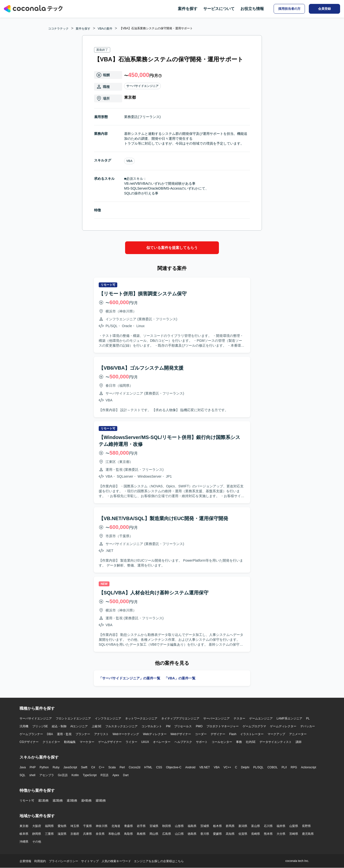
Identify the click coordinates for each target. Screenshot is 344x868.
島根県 (141, 834)
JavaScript (70, 767)
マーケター (87, 742)
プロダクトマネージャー (223, 726)
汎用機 (24, 726)
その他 (37, 842)
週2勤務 (58, 801)
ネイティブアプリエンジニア (180, 718)
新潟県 (243, 826)
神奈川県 (102, 826)
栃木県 (217, 826)
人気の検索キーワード (116, 861)
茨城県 (205, 826)
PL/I (284, 767)
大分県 (281, 834)
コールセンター (222, 742)
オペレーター (162, 742)
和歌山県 (114, 834)
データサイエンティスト (276, 742)
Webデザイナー (181, 734)
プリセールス (183, 726)
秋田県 (167, 826)
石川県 (268, 826)
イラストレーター (252, 734)
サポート (202, 742)
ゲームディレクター (283, 726)
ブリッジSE (40, 726)
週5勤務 (101, 801)
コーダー (201, 734)
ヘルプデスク (183, 742)
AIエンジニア (79, 726)
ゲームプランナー (31, 734)
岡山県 (154, 834)
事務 (239, 742)
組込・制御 (59, 726)
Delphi (245, 767)
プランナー (83, 734)
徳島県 (192, 834)
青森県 (129, 826)
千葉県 (87, 826)
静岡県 (37, 834)
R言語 (104, 775)
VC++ (227, 767)
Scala (112, 767)
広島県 (167, 834)
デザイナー (218, 734)
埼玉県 (75, 826)
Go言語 (63, 775)
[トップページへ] (33, 9)
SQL (22, 775)
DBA (50, 734)
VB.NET (205, 767)
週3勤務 (72, 801)
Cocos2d (134, 767)
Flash (233, 734)
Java (23, 767)
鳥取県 (129, 834)
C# (93, 767)
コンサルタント (152, 726)
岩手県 (141, 826)
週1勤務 (43, 801)
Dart (126, 775)
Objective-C (174, 767)
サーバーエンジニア (216, 718)
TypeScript (90, 775)
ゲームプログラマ (254, 726)
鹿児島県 (308, 834)
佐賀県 (243, 834)
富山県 (256, 826)
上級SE (97, 726)
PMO (199, 726)
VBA (129, 161)
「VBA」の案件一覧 (180, 678)
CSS (159, 767)
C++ (102, 767)
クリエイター (51, 742)
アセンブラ (47, 775)
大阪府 (37, 826)
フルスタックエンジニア (121, 726)
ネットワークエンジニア (141, 718)
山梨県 (294, 826)
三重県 (49, 834)
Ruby (56, 767)
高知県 (230, 834)
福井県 (281, 826)
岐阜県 (24, 834)
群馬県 (230, 826)
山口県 (179, 834)
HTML (148, 767)
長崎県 (256, 834)
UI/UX (145, 742)
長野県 (306, 826)
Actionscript (309, 767)
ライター (131, 742)
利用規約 (40, 861)
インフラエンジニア (108, 718)
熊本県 (268, 834)
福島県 (192, 826)
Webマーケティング (126, 734)
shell (32, 775)
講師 (299, 742)
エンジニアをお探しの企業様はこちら (159, 861)
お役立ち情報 (252, 9)
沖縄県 (24, 842)
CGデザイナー (29, 742)
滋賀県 (62, 834)
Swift (84, 767)
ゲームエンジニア (261, 718)
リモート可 (27, 801)
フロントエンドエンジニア (73, 718)
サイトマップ (90, 861)
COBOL (272, 767)
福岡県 (49, 826)
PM (168, 726)
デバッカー (308, 726)
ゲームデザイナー (110, 742)
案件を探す (188, 9)
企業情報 (25, 861)
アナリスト (101, 734)
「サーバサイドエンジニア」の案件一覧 (129, 678)
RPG (294, 767)
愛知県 (62, 826)
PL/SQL (258, 767)
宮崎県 (294, 834)
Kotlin (75, 775)
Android (190, 767)
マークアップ (276, 734)
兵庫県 (87, 834)
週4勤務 (86, 801)
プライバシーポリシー (64, 861)
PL (308, 718)
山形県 (179, 826)
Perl (122, 767)
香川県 (205, 834)
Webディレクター (155, 734)
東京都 (24, 826)
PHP (33, 767)
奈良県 (100, 834)
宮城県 (154, 826)
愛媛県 (217, 834)
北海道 (116, 826)
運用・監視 (64, 734)
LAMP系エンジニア (289, 718)
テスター (239, 718)
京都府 (75, 834)
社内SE (251, 742)
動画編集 (70, 742)
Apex (116, 775)
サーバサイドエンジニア (142, 86)
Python (44, 767)
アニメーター (298, 734)
